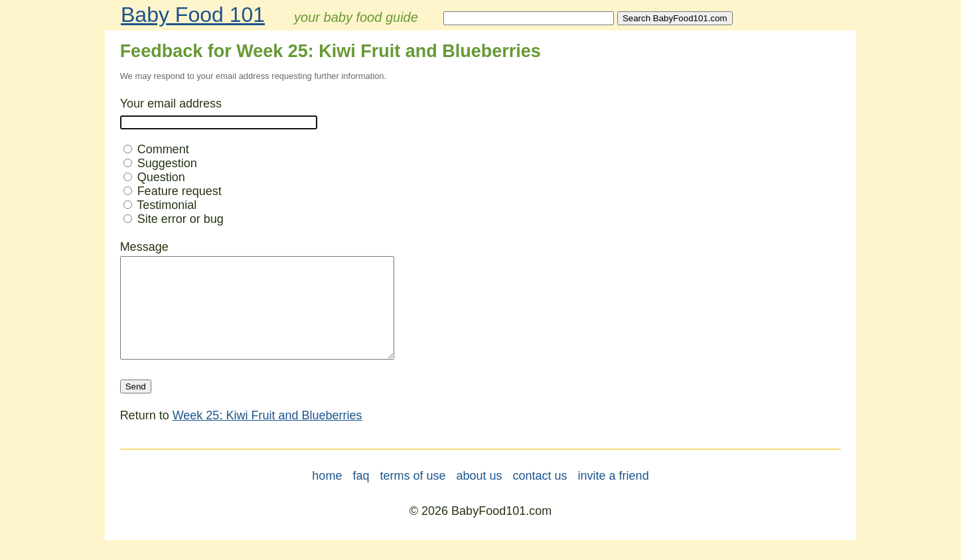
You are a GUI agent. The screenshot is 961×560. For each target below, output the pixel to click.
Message (144, 247)
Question (154, 177)
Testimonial (160, 205)
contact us (540, 496)
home (327, 496)
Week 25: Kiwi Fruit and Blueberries (267, 435)
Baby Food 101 (193, 15)
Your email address (171, 104)
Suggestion (160, 163)
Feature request (173, 191)
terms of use (412, 496)
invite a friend (614, 496)
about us (479, 496)
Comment (156, 149)
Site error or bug (174, 219)
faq (361, 496)
